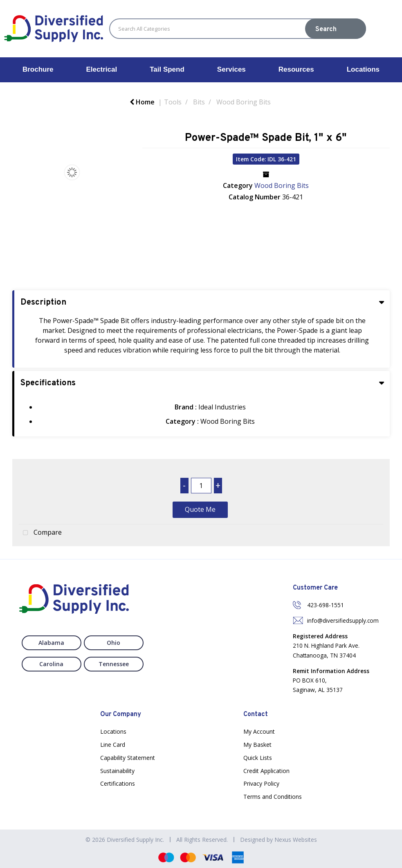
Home (142, 102)
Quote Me (200, 509)
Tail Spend (167, 69)
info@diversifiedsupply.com (343, 620)
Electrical (102, 69)
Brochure (38, 69)
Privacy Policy (261, 783)
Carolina (51, 664)
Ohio (113, 643)
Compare (40, 533)
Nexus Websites (296, 840)
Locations (363, 69)
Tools (173, 102)
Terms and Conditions (273, 797)
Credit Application (266, 771)
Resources (296, 69)
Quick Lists (258, 758)
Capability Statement (128, 758)
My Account (259, 731)
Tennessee (114, 664)
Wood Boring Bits (244, 102)
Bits (199, 102)
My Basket (257, 745)
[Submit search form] (336, 29)
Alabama (51, 643)
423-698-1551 (326, 605)
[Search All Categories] (238, 29)
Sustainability (117, 771)
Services (231, 69)
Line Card (113, 745)
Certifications (118, 783)
